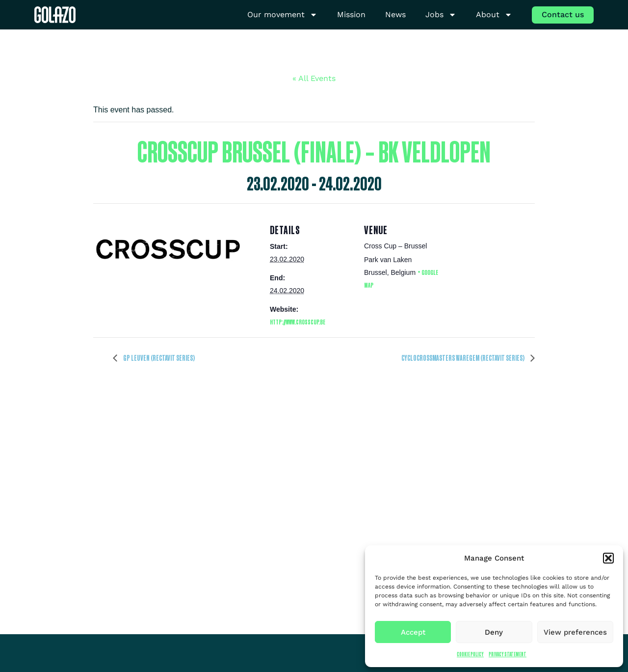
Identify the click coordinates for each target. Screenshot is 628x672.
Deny (494, 632)
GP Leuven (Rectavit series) (158, 358)
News (395, 14)
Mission (351, 14)
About (494, 15)
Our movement (282, 15)
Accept (413, 632)
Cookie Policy (470, 654)
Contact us (563, 14)
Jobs (441, 15)
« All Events (314, 78)
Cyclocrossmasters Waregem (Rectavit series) (463, 358)
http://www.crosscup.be (298, 322)
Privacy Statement (508, 654)
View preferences (575, 632)
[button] (608, 558)
